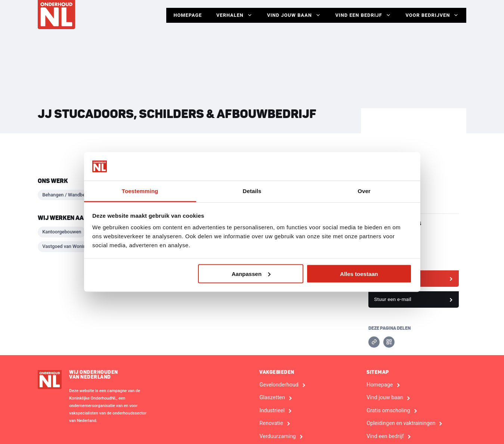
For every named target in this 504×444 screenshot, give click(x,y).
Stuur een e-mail (393, 299)
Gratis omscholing (388, 411)
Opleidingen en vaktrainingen (401, 423)
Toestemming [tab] (140, 191)
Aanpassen (251, 274)
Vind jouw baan (293, 15)
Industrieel (272, 411)
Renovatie (271, 423)
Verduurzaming (277, 437)
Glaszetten (272, 398)
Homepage (186, 15)
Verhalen (233, 15)
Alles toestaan (359, 274)
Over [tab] (364, 191)
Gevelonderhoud (279, 385)
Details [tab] (252, 191)
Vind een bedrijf (363, 15)
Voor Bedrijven (432, 15)
